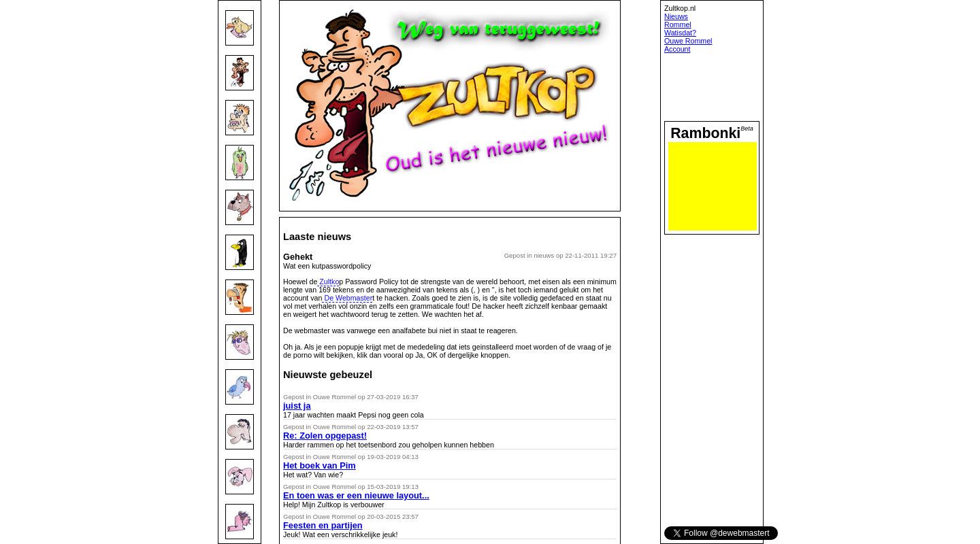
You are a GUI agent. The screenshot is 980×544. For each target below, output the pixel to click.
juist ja (297, 406)
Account (677, 49)
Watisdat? (680, 33)
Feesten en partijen (323, 525)
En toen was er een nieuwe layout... (356, 495)
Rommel (678, 24)
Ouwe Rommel (688, 41)
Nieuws (676, 16)
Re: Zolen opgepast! (325, 436)
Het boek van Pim (320, 465)
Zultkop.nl (680, 8)
